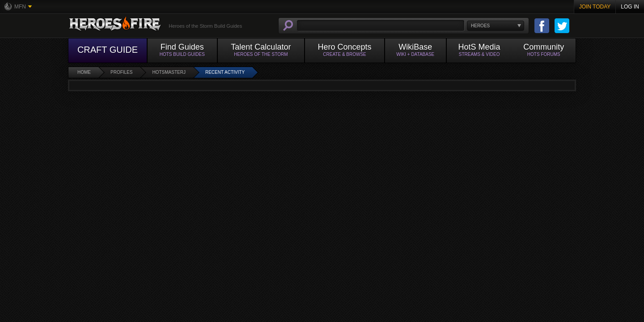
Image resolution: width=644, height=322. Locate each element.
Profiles (121, 72)
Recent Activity (225, 72)
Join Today (595, 7)
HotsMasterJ (169, 72)
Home (84, 72)
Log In (630, 7)
